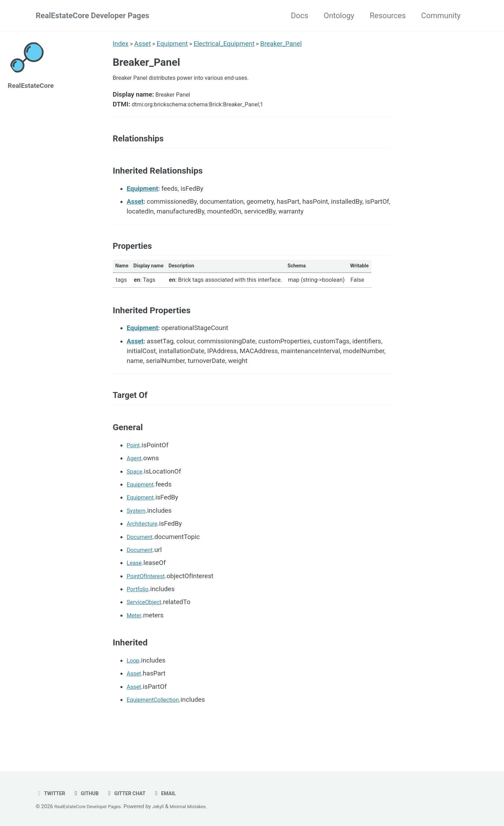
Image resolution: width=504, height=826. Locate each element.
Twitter (52, 793)
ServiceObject (147, 626)
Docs (300, 16)
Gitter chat (135, 793)
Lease (135, 587)
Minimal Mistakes (203, 806)
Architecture (144, 548)
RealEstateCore (34, 85)
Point (134, 470)
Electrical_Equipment (227, 44)
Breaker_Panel (285, 44)
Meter (135, 640)
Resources (388, 16)
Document (142, 561)
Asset (143, 44)
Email (177, 793)
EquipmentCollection (157, 724)
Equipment (174, 44)
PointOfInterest (149, 601)
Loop (134, 685)
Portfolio (139, 614)
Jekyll (170, 806)
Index (121, 44)
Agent (135, 483)
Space (136, 496)
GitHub (91, 793)
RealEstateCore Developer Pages (92, 16)
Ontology (339, 16)
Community (441, 16)
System (138, 535)
